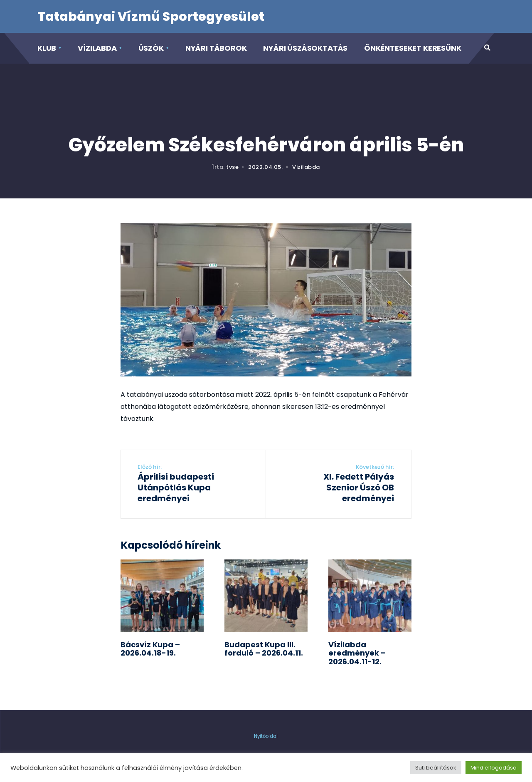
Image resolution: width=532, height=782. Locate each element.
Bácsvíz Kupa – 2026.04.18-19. (150, 649)
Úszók (151, 48)
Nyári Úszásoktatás (305, 48)
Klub (47, 48)
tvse (232, 167)
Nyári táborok (216, 48)
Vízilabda (97, 48)
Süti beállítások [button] (436, 768)
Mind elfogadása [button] (494, 768)
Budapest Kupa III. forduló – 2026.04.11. (264, 649)
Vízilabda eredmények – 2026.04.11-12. (357, 653)
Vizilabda (306, 167)
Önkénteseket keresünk (413, 48)
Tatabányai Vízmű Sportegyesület (151, 17)
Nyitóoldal (266, 736)
